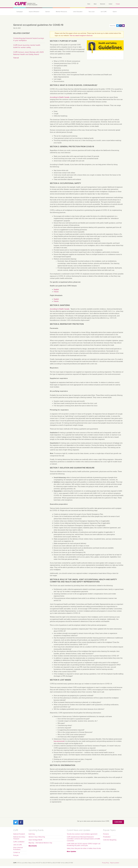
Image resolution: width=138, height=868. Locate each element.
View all (16, 58)
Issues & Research (34, 12)
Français (118, 4)
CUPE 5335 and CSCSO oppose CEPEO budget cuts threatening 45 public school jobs (84, 845)
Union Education (78, 12)
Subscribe (118, 822)
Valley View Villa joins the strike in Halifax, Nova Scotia (84, 848)
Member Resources (61, 12)
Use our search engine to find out (81, 36)
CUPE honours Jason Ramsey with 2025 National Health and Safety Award (28, 53)
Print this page (124, 26)
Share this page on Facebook (121, 26)
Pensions (106, 834)
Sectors (48, 12)
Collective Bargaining (110, 840)
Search (115, 12)
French (56, 292)
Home (89, 4)
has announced (59, 741)
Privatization (107, 837)
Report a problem (115, 863)
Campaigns (20, 12)
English (56, 289)
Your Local (92, 12)
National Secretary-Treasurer (19, 838)
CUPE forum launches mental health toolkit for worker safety (27, 46)
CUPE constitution (19, 842)
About (95, 4)
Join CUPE (104, 12)
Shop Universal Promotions (18, 849)
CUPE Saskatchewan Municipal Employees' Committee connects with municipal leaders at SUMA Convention (83, 839)
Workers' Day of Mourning (37, 837)
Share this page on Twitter (118, 26)
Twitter (16, 822)
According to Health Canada (60, 97)
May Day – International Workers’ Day (40, 843)
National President (19, 834)
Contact (110, 4)
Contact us (17, 852)
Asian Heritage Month (35, 840)
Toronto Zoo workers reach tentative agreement (82, 834)
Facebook (21, 822)
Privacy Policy (106, 863)
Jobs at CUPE (18, 845)
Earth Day (32, 834)
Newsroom (103, 4)
